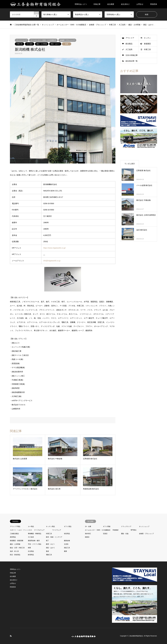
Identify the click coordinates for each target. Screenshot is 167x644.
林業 (29, 548)
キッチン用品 (50, 526)
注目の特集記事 (132, 55)
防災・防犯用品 (15, 555)
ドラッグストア (126, 526)
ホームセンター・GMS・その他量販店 (43, 40)
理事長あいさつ (81, 4)
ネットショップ (22, 40)
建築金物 (67, 541)
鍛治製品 (129, 44)
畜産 (47, 551)
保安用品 (67, 534)
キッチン (147, 38)
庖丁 (47, 541)
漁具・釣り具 (14, 551)
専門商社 (134, 530)
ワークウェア (57, 530)
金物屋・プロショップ (67, 40)
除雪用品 (31, 555)
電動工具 (49, 555)
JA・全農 (88, 526)
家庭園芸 (147, 44)
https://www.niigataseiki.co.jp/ (54, 248)
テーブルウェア (39, 530)
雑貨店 (87, 537)
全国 (67, 44)
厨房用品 (13, 537)
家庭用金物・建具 (34, 541)
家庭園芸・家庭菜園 (17, 541)
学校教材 (116, 530)
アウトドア (130, 38)
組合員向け (125, 4)
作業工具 (19, 44)
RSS (11, 636)
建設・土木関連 (42, 44)
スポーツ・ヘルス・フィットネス (21, 530)
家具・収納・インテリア (54, 537)
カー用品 (31, 526)
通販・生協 (125, 534)
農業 (65, 551)
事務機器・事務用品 (35, 534)
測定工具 (67, 548)
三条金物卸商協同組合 (136, 636)
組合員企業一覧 (132, 61)
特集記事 (97, 4)
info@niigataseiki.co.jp (52, 261)
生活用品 (31, 551)
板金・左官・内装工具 (17, 548)
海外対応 (88, 534)
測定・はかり (55, 44)
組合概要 (111, 4)
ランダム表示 (130, 164)
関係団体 (154, 4)
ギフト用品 (68, 526)
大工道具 (30, 44)
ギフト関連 (107, 526)
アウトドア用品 (15, 526)
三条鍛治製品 (14, 534)
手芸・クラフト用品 (35, 544)
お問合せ (140, 4)
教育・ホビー (50, 544)
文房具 (66, 544)
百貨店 (105, 534)
